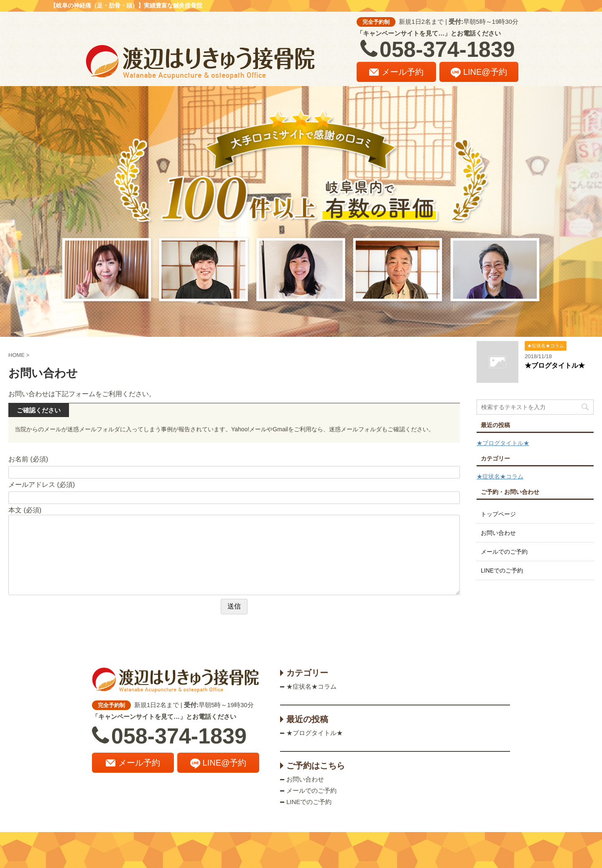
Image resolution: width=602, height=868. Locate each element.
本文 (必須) (25, 510)
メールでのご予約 (504, 552)
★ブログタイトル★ (555, 365)
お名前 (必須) (28, 459)
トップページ (498, 514)
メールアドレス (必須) (42, 485)
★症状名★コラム (500, 476)
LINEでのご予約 (502, 570)
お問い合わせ (498, 533)
